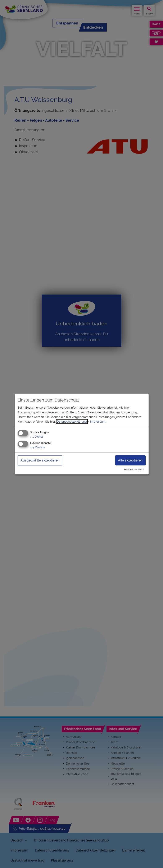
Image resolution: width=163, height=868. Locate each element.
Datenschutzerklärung (72, 422)
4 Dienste (38, 447)
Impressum (98, 422)
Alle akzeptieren (130, 460)
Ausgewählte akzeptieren (40, 460)
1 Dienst (37, 436)
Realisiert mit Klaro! (134, 470)
